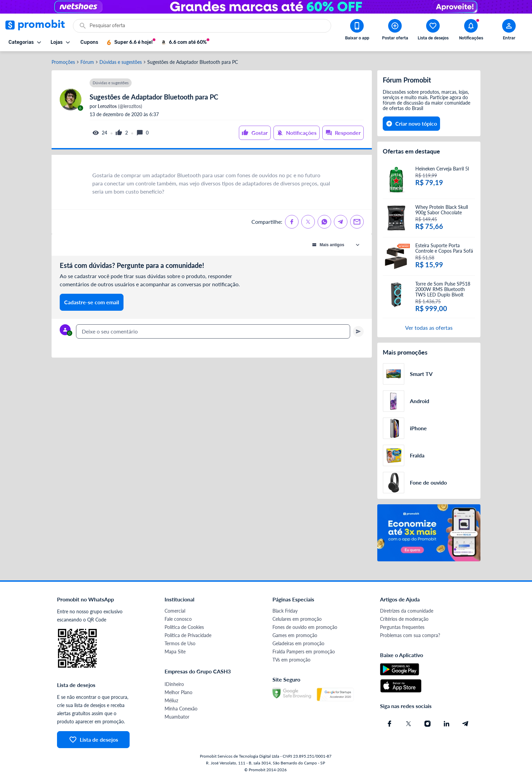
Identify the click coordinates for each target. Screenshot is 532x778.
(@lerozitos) (119, 106)
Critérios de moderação (404, 619)
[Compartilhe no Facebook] (292, 222)
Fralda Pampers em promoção (304, 652)
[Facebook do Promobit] (389, 724)
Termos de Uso (180, 643)
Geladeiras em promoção (298, 643)
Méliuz (171, 700)
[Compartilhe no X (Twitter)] (308, 222)
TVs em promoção (291, 660)
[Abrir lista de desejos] (433, 31)
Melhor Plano (178, 692)
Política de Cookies (184, 627)
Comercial (175, 611)
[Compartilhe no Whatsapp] (324, 222)
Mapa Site (175, 652)
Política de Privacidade (188, 635)
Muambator (177, 717)
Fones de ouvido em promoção (305, 627)
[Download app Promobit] (357, 31)
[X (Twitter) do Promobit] (408, 724)
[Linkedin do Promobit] (446, 724)
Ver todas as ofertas (429, 328)
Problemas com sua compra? (410, 635)
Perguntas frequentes (402, 627)
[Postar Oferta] (395, 31)
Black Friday (285, 611)
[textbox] (213, 331)
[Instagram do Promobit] (427, 724)
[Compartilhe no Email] (357, 222)
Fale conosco (178, 619)
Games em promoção (295, 635)
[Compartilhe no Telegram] (341, 222)
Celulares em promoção (297, 619)
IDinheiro (174, 684)
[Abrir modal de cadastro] (509, 31)
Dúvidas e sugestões (121, 62)
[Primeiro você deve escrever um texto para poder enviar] (358, 331)
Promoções (63, 62)
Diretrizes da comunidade (407, 611)
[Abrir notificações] (471, 31)
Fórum (87, 62)
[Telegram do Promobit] (465, 724)
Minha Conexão (181, 709)
